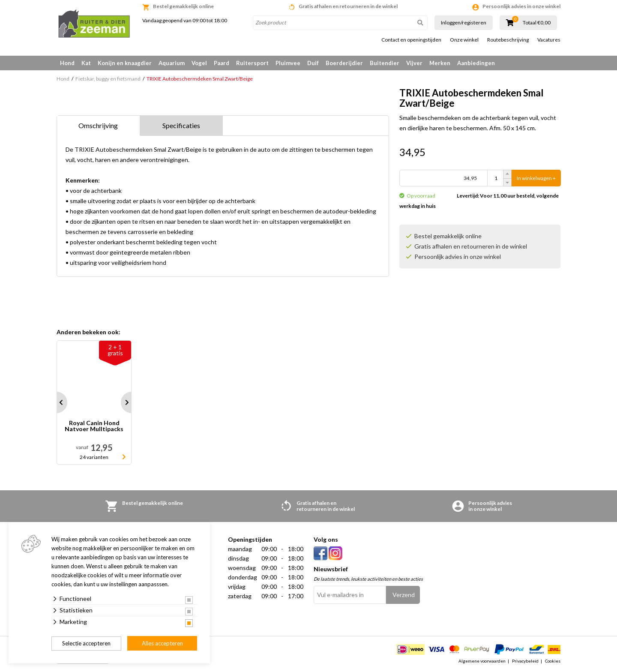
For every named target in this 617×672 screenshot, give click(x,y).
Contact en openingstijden (411, 40)
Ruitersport (252, 63)
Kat (86, 63)
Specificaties (181, 125)
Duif (313, 63)
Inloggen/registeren (464, 22)
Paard (222, 63)
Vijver (414, 63)
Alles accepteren (162, 643)
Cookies (553, 661)
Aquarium (172, 63)
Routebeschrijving (508, 40)
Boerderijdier (344, 63)
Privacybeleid (525, 661)
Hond (67, 63)
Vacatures (549, 40)
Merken (440, 63)
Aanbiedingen (476, 63)
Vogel (199, 63)
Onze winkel (464, 40)
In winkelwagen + (536, 178)
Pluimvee (288, 63)
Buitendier (385, 63)
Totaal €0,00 (537, 23)
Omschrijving (98, 125)
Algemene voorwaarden (482, 661)
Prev (57, 402)
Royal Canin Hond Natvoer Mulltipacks (94, 426)
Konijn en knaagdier (125, 63)
